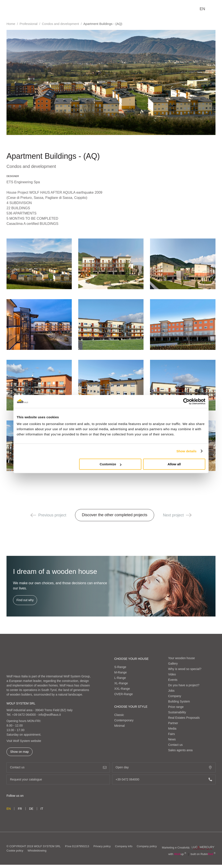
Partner (173, 723)
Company (175, 696)
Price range (176, 707)
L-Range (120, 678)
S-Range (120, 667)
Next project (177, 515)
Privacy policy (102, 848)
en (202, 9)
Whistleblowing (37, 852)
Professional (29, 24)
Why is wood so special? (185, 669)
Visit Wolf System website (24, 741)
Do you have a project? (184, 685)
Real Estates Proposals (184, 718)
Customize (111, 464)
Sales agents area (180, 750)
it (42, 809)
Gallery (173, 664)
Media (172, 728)
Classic (119, 715)
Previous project (48, 515)
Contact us (175, 745)
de (31, 809)
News (172, 739)
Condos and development (60, 24)
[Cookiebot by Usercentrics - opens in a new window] (186, 401)
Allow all (174, 464)
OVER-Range (124, 694)
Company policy (147, 848)
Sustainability (177, 712)
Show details (187, 451)
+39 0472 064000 (24, 715)
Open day (164, 767)
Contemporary (124, 720)
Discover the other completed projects (114, 515)
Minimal (119, 726)
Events (173, 680)
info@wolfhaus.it (50, 715)
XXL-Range (122, 689)
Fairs (172, 734)
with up (177, 857)
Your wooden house (182, 658)
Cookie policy (15, 852)
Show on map (20, 752)
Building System (179, 701)
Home (11, 24)
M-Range (121, 672)
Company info (124, 848)
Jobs (171, 691)
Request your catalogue (58, 780)
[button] (33, 515)
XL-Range (121, 683)
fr (20, 809)
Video (172, 674)
